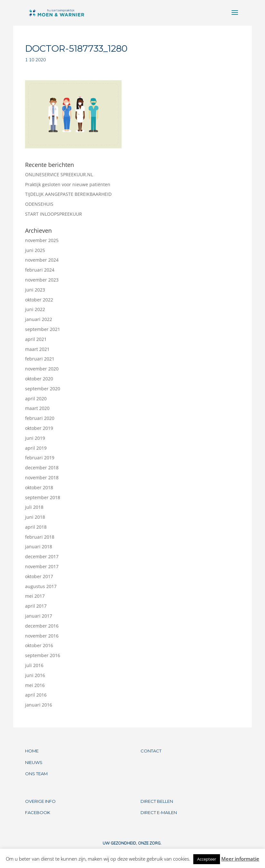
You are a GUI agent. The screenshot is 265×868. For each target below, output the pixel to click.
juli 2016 (34, 665)
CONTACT (151, 751)
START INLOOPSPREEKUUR (54, 214)
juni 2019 (35, 438)
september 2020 (43, 389)
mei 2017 (35, 596)
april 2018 (36, 527)
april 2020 (36, 399)
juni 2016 (35, 675)
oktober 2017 (39, 576)
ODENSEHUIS (39, 204)
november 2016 (42, 636)
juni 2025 (35, 250)
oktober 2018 (39, 487)
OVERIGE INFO (40, 801)
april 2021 (36, 339)
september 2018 (43, 497)
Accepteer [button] (207, 859)
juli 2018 (34, 507)
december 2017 (42, 556)
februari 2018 (40, 537)
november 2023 (42, 280)
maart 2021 (37, 349)
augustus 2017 (41, 586)
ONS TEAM (36, 774)
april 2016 (36, 695)
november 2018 (42, 477)
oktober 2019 (39, 428)
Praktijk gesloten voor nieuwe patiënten (68, 184)
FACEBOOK (38, 812)
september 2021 (43, 329)
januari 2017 (39, 616)
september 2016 (43, 655)
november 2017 (42, 566)
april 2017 (36, 606)
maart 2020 (37, 408)
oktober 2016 (39, 645)
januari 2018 (39, 547)
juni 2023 (35, 290)
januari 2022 (39, 319)
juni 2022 (35, 309)
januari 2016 (39, 705)
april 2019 (36, 448)
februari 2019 (40, 458)
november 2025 (42, 240)
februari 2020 (40, 418)
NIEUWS (34, 762)
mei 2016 (35, 685)
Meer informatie (240, 859)
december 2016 (42, 626)
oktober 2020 (39, 379)
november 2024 (42, 260)
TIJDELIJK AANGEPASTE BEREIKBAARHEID (68, 194)
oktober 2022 (39, 300)
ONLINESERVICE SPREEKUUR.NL (59, 174)
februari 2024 (40, 270)
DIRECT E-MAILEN (159, 812)
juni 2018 (35, 517)
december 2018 (42, 468)
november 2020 (42, 369)
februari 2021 (40, 359)
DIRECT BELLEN (157, 801)
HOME (32, 751)
